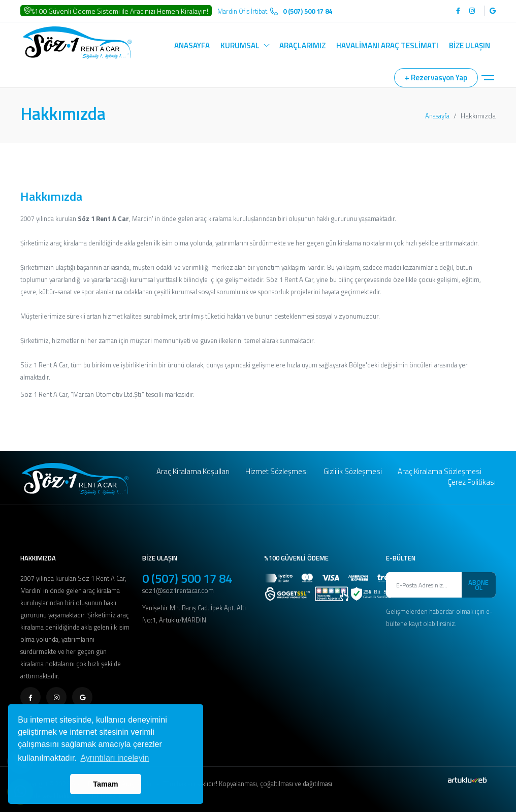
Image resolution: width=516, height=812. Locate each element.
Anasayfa (437, 116)
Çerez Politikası (472, 482)
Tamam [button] (105, 784)
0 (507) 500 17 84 (187, 578)
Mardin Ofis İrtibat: (275, 11)
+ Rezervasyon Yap (436, 77)
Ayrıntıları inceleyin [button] (115, 758)
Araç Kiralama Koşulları (193, 471)
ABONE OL (478, 585)
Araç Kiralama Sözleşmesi (440, 471)
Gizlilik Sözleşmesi (353, 471)
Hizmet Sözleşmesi (277, 471)
